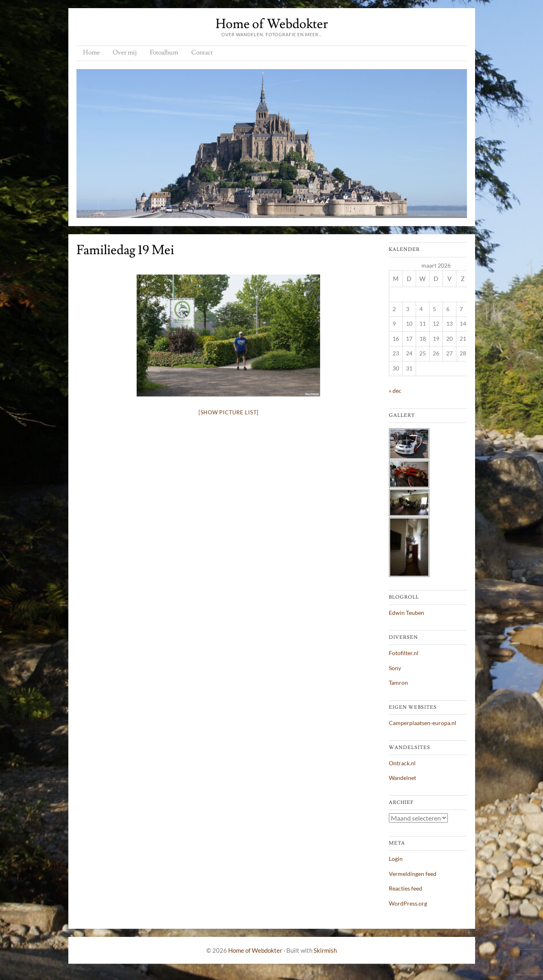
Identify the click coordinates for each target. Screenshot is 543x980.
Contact (202, 52)
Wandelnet (402, 778)
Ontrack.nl (402, 763)
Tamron (398, 683)
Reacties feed (406, 888)
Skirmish (325, 950)
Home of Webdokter (272, 24)
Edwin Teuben (407, 613)
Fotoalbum (164, 52)
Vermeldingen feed (413, 874)
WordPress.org (408, 903)
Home (91, 52)
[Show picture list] (229, 412)
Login (396, 859)
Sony (395, 668)
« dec (395, 391)
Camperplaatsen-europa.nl (423, 723)
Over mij (125, 52)
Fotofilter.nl (404, 653)
